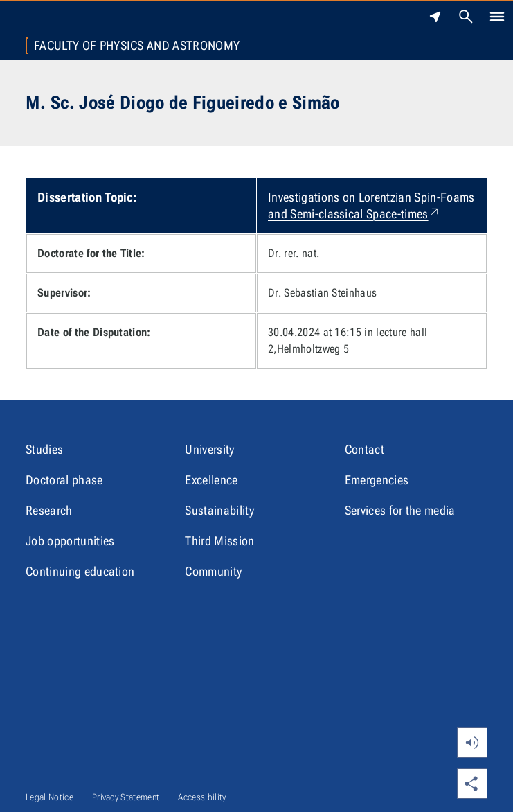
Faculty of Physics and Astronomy (137, 46)
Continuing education (80, 571)
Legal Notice (49, 797)
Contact (364, 449)
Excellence (211, 480)
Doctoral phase (64, 480)
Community (213, 571)
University (209, 449)
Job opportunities (70, 541)
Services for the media (400, 510)
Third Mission (219, 541)
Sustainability (219, 510)
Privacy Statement (126, 797)
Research (49, 510)
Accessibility (202, 797)
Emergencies (377, 480)
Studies (44, 449)
